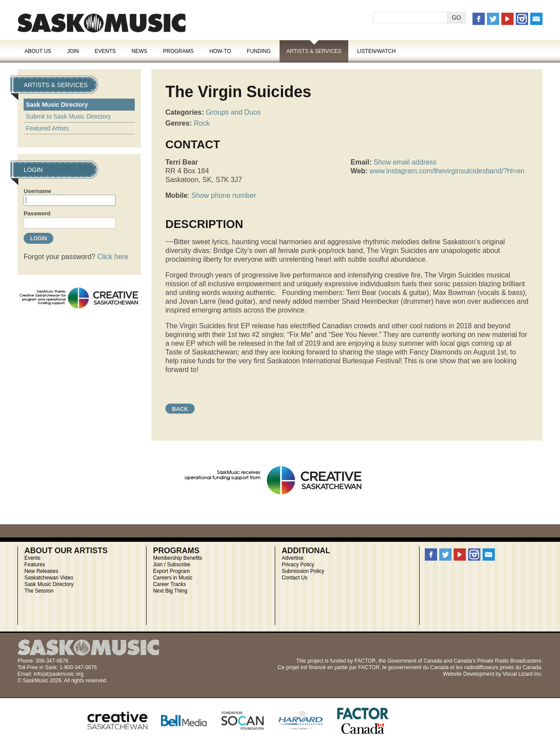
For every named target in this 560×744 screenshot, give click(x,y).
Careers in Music (173, 578)
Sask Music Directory (57, 105)
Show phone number (224, 195)
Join (73, 51)
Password (37, 213)
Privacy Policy (298, 565)
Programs (178, 51)
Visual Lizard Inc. (523, 674)
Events (105, 51)
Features (35, 565)
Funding (259, 51)
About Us (38, 51)
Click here (113, 257)
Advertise (293, 558)
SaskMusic (101, 23)
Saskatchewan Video (49, 578)
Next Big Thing (170, 591)
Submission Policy (303, 571)
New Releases (41, 571)
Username (37, 191)
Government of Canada (415, 661)
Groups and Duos (233, 112)
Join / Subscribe (172, 565)
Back (180, 409)
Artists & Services (314, 51)
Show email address (405, 162)
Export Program (171, 571)
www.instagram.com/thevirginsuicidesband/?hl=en (447, 171)
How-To (220, 51)
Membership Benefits (178, 558)
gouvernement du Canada (418, 667)
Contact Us (295, 578)
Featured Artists (47, 128)
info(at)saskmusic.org (59, 674)
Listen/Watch (376, 51)
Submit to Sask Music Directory (68, 116)
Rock (202, 123)
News (139, 51)
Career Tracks (170, 584)
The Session (39, 591)
